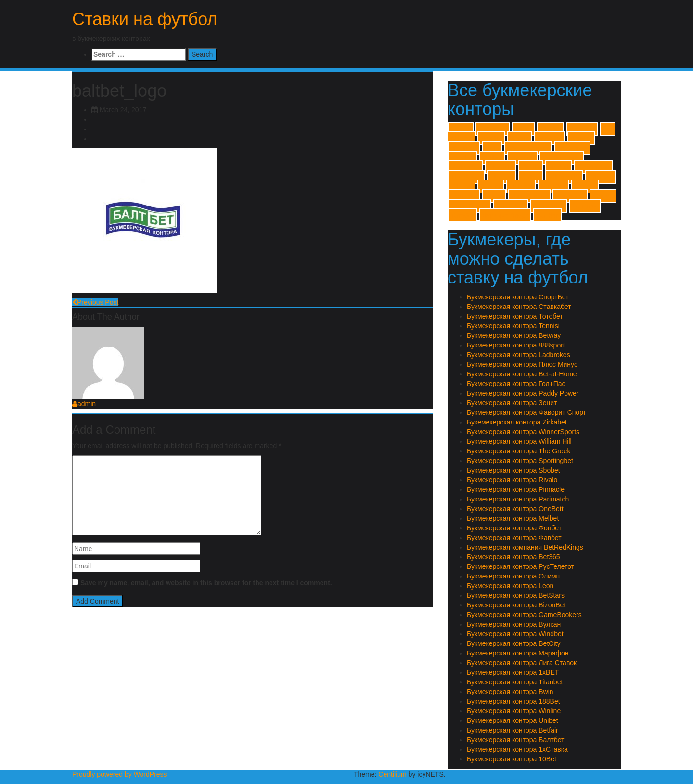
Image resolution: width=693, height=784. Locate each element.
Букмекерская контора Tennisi (513, 326)
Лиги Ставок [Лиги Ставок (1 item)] (529, 196)
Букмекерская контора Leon (510, 586)
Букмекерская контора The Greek (519, 451)
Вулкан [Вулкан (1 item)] (585, 186)
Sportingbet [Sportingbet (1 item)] (593, 167)
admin (84, 404)
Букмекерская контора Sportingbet (520, 461)
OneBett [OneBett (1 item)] (522, 158)
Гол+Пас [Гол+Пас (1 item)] (464, 196)
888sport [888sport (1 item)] (582, 129)
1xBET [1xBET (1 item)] (461, 129)
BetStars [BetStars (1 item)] (549, 138)
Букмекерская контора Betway (514, 335)
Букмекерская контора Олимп (513, 576)
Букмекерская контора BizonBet (516, 605)
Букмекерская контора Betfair (513, 730)
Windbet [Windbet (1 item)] (600, 177)
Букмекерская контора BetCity (513, 643)
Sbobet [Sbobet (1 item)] (558, 167)
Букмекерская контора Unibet (513, 720)
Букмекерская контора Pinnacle (516, 489)
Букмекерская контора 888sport (516, 345)
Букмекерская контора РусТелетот (520, 566)
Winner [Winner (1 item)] (491, 186)
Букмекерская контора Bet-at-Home (522, 374)
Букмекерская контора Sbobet (513, 470)
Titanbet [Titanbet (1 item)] (501, 177)
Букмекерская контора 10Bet (512, 759)
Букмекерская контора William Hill (519, 441)
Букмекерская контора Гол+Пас (516, 384)
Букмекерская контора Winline (514, 711)
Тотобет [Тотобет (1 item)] (462, 215)
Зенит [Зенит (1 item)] (494, 196)
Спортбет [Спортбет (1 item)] (511, 206)
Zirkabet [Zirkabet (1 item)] (521, 186)
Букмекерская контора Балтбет (515, 740)
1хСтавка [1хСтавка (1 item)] (493, 129)
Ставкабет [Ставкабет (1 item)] (549, 206)
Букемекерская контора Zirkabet (517, 422)
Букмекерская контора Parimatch (518, 499)
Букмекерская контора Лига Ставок (522, 663)
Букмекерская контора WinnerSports (523, 432)
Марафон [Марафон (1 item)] (570, 196)
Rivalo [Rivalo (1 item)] (531, 167)
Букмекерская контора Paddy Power (523, 393)
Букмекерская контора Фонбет (514, 528)
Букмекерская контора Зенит (512, 403)
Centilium (392, 774)
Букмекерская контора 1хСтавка (517, 749)
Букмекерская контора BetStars (516, 595)
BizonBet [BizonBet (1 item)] (464, 148)
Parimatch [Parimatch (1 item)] (465, 167)
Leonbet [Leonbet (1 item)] (462, 158)
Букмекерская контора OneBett (515, 509)
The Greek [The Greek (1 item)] (466, 177)
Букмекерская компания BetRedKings (525, 547)
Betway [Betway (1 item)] (581, 138)
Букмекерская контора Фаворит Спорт (526, 412)
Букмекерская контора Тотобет (515, 316)
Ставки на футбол (145, 19)
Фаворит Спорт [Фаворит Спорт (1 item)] (505, 215)
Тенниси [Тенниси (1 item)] (585, 206)
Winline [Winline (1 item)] (462, 186)
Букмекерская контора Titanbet (515, 682)
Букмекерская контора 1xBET (513, 672)
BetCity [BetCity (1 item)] (491, 138)
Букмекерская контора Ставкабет (519, 307)
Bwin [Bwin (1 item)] (492, 148)
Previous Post (95, 302)
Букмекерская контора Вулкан (514, 624)
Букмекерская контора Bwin (510, 692)
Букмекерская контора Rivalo (512, 480)
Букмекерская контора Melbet (513, 518)
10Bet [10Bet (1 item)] (523, 129)
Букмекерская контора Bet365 (513, 557)
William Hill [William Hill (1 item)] (564, 177)
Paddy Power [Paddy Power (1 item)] (562, 158)
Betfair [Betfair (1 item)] (520, 138)
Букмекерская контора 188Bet (513, 701)
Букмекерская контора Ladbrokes (519, 355)
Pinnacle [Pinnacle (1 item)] (501, 167)
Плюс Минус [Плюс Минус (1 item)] (469, 206)
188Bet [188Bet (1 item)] (551, 129)
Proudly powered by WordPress (120, 774)
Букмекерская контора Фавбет (514, 538)
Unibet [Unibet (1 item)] (531, 177)
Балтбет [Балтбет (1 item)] (554, 186)
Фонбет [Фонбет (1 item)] (547, 215)
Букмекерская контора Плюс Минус (522, 364)
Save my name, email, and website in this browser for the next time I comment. (206, 583)
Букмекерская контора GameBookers (524, 615)
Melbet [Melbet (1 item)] (492, 158)
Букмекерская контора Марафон (518, 653)
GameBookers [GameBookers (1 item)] (528, 148)
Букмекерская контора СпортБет (518, 297)
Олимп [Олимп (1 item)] (603, 196)
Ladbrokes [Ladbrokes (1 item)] (572, 148)
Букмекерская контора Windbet (515, 634)
